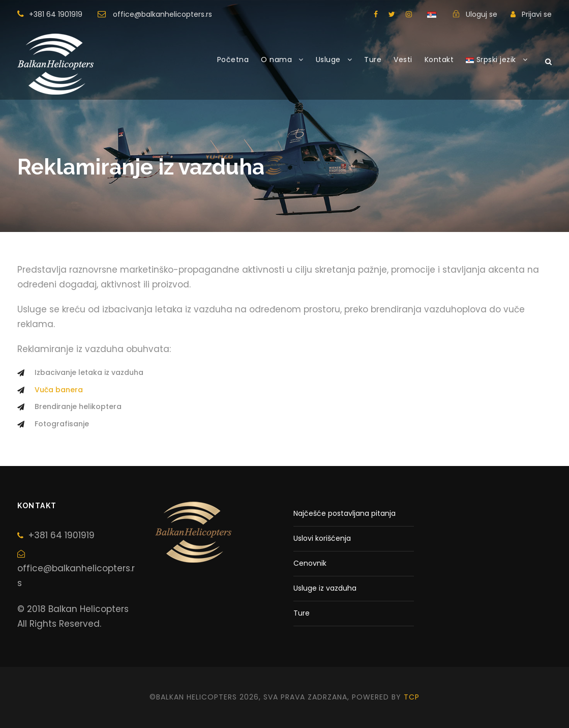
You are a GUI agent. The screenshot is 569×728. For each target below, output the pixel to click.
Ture (373, 60)
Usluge (328, 60)
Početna (233, 60)
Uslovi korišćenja (322, 538)
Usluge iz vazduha (325, 588)
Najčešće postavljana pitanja (345, 513)
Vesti (403, 60)
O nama (276, 60)
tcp (412, 697)
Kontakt (439, 60)
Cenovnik (310, 563)
